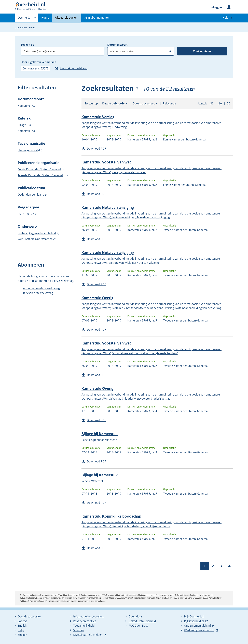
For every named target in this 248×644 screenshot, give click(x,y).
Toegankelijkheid (84, 626)
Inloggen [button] (216, 7)
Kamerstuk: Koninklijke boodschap (111, 516)
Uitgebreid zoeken (67, 18)
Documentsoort (117, 45)
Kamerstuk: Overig (97, 298)
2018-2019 (25, 214)
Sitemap (78, 630)
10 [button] (212, 103)
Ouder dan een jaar (30, 195)
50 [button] (229, 103)
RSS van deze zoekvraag (38, 293)
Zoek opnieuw (202, 51)
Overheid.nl (25, 19)
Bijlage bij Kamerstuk (100, 434)
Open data (135, 616)
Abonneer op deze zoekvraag (41, 288)
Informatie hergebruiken (89, 616)
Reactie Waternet (92, 481)
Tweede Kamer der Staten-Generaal (40, 175)
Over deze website (29, 616)
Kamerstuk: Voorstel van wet (106, 162)
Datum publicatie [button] (113, 103)
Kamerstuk (25, 106)
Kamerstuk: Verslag (98, 117)
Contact (23, 621)
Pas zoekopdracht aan (74, 68)
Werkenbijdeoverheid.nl (199, 630)
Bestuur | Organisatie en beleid (37, 233)
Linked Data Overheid (142, 621)
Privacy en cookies (85, 621)
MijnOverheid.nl (194, 616)
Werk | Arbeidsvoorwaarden (35, 239)
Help (21, 630)
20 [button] (220, 103)
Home (45, 18)
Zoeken (22, 635)
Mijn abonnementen (97, 18)
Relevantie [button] (169, 103)
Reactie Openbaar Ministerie (99, 440)
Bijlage (22, 125)
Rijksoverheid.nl (194, 621)
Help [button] (225, 18)
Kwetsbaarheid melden (88, 635)
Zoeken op (27, 45)
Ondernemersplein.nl (197, 626)
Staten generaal (28, 150)
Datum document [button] (144, 103)
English (22, 626)
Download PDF (96, 149)
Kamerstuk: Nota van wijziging (108, 207)
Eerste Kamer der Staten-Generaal (39, 169)
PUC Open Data (138, 626)
